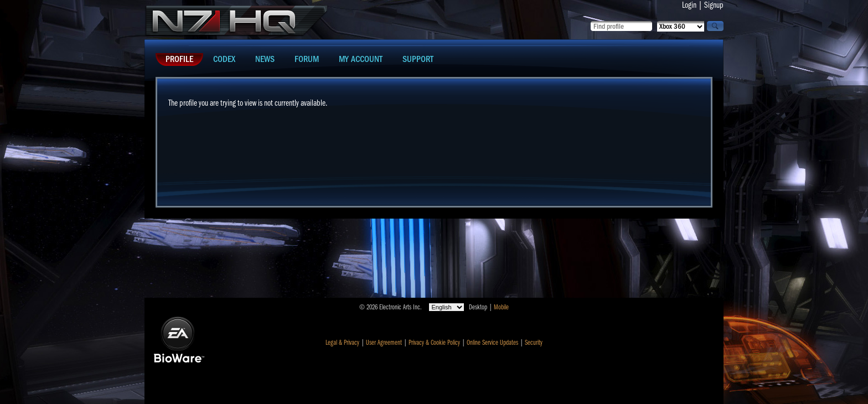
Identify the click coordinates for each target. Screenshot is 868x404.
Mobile (501, 307)
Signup (714, 5)
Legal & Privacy (342, 343)
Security (534, 343)
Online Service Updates (492, 343)
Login (689, 5)
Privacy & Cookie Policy (434, 343)
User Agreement (384, 343)
